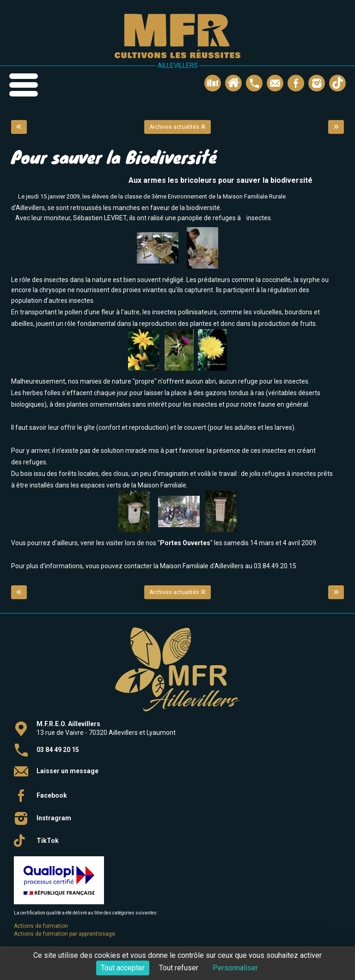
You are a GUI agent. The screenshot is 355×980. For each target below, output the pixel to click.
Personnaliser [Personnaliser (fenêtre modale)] (235, 968)
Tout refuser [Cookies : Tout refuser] (179, 968)
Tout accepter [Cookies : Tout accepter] (123, 968)
